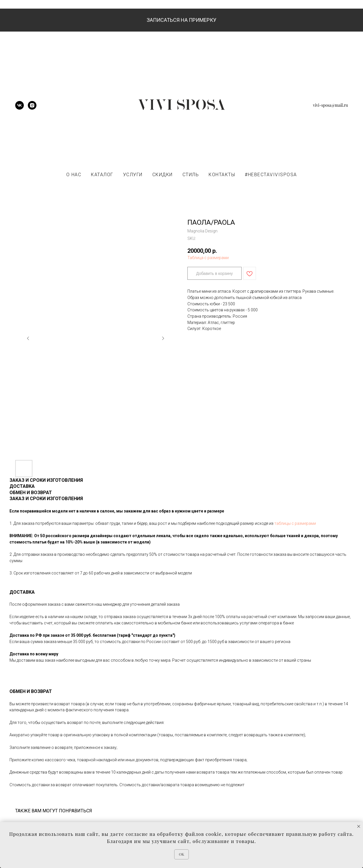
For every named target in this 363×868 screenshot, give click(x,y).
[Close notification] (359, 826)
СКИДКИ (163, 175)
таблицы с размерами (295, 523)
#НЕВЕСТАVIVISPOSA (271, 175)
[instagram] (32, 108)
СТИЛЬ (191, 175)
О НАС (74, 175)
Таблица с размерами (208, 258)
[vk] (20, 108)
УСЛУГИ (133, 175)
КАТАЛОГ (102, 175)
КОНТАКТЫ (222, 175)
